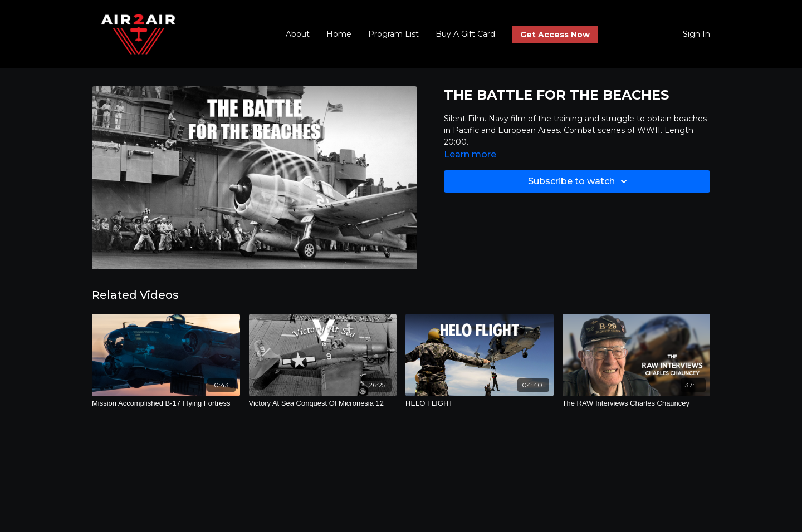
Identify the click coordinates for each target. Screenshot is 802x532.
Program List (393, 34)
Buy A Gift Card (465, 34)
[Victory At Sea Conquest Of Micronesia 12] (323, 403)
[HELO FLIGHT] (480, 403)
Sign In (696, 34)
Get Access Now (555, 35)
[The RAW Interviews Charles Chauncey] (637, 403)
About (298, 34)
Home (339, 34)
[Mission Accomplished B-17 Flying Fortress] (166, 403)
